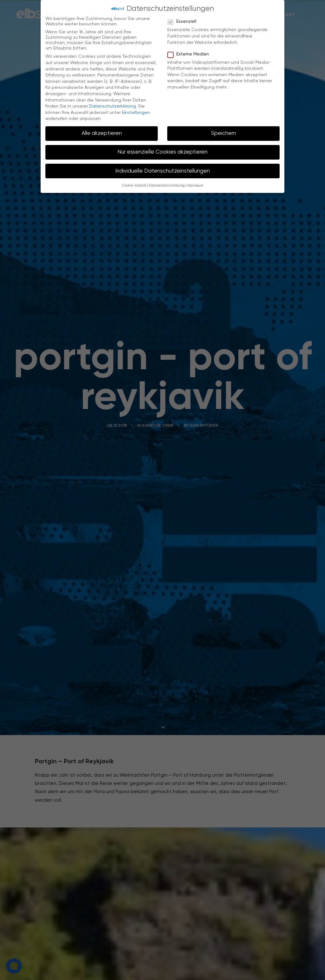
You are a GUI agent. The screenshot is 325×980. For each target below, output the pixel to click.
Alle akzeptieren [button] (102, 131)
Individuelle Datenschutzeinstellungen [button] (162, 169)
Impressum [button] (195, 184)
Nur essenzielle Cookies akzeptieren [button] (162, 150)
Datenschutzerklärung (113, 104)
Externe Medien (190, 52)
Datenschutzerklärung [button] (167, 184)
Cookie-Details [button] (134, 184)
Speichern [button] (224, 131)
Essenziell (184, 20)
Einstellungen (136, 110)
